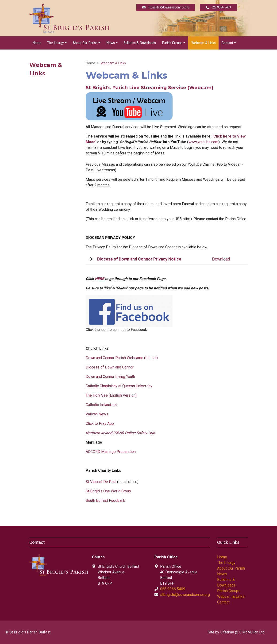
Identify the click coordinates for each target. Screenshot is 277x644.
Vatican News (97, 414)
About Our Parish (231, 568)
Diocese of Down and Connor (110, 367)
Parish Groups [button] (172, 43)
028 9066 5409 (173, 589)
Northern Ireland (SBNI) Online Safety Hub (120, 433)
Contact (223, 602)
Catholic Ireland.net (101, 405)
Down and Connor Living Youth (110, 377)
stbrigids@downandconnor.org (185, 595)
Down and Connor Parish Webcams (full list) (122, 358)
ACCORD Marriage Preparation (111, 452)
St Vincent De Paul (101, 482)
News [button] (111, 43)
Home (37, 43)
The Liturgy (226, 563)
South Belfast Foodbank (105, 500)
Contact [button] (227, 43)
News (222, 574)
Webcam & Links (204, 43)
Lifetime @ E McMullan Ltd (242, 632)
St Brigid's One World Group (108, 491)
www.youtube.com (203, 142)
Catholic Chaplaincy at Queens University (119, 386)
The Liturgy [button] (56, 43)
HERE (99, 279)
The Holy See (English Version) (111, 395)
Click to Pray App (100, 424)
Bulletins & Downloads (140, 43)
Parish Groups (229, 591)
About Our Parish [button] (85, 43)
